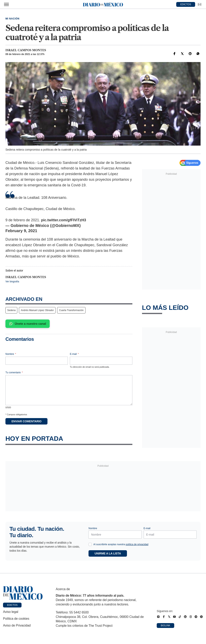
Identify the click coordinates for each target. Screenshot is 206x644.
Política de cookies (16, 619)
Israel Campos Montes (26, 50)
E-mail (74, 354)
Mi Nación (12, 19)
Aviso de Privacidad (17, 625)
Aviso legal (11, 612)
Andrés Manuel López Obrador (37, 310)
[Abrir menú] (6, 4)
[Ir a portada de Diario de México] (23, 593)
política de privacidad (137, 544)
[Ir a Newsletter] (200, 4)
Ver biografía (12, 282)
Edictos (12, 605)
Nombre (11, 354)
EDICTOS (186, 4)
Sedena (11, 310)
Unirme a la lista (108, 553)
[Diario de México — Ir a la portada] (103, 4)
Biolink (165, 626)
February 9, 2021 (21, 231)
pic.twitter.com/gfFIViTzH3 (64, 220)
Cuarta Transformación (71, 310)
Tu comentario (14, 373)
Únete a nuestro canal (28, 324)
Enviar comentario (26, 421)
